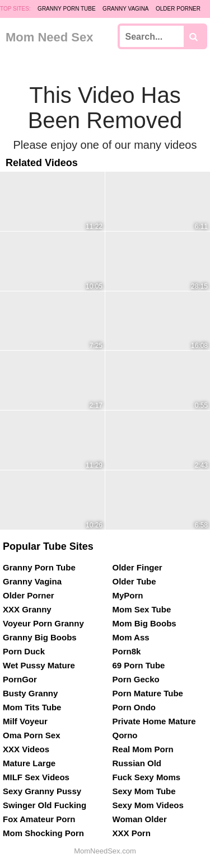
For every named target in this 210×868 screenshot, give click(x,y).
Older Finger (137, 567)
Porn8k (127, 651)
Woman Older (140, 819)
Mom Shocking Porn (43, 833)
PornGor (20, 679)
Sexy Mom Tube (144, 791)
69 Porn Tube (139, 665)
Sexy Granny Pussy (42, 791)
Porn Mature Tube (148, 693)
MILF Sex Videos (36, 777)
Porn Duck (24, 651)
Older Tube (134, 581)
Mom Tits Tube (32, 707)
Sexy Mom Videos (148, 805)
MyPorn (128, 595)
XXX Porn (132, 833)
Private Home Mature (154, 721)
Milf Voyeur (25, 721)
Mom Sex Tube (142, 609)
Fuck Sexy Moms (147, 777)
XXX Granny (27, 609)
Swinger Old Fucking (45, 805)
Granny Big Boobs (40, 637)
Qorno (125, 735)
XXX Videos (26, 749)
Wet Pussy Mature (39, 665)
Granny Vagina (125, 9)
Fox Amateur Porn (39, 819)
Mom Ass (131, 637)
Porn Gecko (136, 679)
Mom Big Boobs (144, 623)
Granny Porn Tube (67, 9)
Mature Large (29, 763)
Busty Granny (30, 693)
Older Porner (178, 9)
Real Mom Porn (143, 749)
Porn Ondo (134, 707)
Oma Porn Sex (32, 735)
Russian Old (137, 763)
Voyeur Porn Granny (43, 623)
